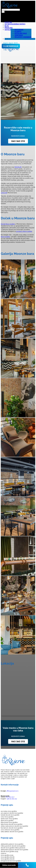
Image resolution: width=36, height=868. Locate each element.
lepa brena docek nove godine (12, 824)
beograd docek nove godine (11, 861)
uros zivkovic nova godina (10, 830)
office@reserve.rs (12, 791)
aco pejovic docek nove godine (12, 813)
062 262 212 (18, 141)
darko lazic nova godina (9, 819)
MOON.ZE (18, 167)
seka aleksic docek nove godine (12, 832)
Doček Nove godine (8, 224)
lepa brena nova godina (9, 822)
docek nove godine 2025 (9, 851)
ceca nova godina (7, 817)
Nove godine (5, 237)
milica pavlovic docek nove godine (13, 846)
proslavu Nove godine (24, 231)
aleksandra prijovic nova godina (12, 844)
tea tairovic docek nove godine (12, 828)
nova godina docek (8, 857)
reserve (3, 853)
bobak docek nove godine (10, 815)
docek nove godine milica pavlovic (13, 848)
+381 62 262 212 (11, 799)
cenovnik (4, 193)
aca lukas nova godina (9, 811)
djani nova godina (7, 820)
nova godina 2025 (7, 855)
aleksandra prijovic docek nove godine (14, 850)
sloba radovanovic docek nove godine (14, 826)
